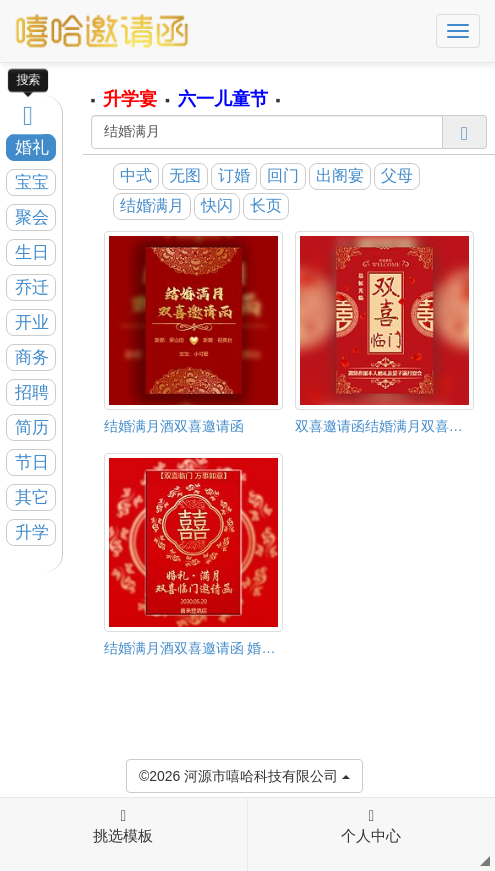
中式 (136, 175)
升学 (32, 532)
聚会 (32, 217)
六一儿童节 (223, 99)
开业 (32, 322)
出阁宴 (340, 175)
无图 (185, 175)
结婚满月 (152, 205)
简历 (32, 427)
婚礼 (32, 147)
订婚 (234, 175)
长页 (266, 205)
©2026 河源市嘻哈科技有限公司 (244, 774)
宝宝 (32, 182)
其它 (32, 497)
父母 (397, 175)
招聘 (32, 392)
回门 (283, 175)
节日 (32, 462)
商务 (32, 357)
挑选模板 (123, 826)
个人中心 (371, 826)
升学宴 (130, 99)
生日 (32, 252)
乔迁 (32, 287)
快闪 (217, 205)
